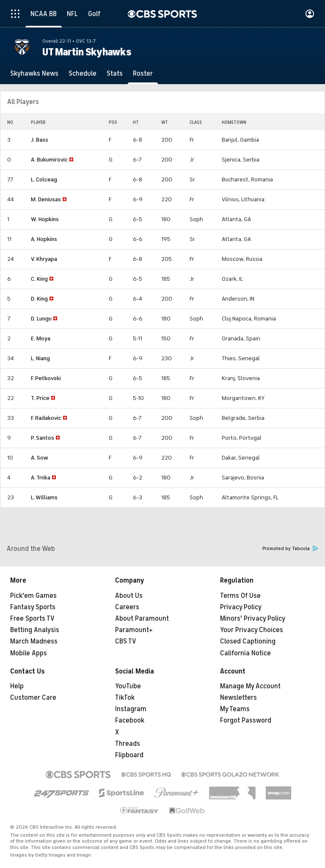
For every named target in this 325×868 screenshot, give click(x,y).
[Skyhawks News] (34, 74)
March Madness (34, 641)
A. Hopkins (44, 239)
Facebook (130, 720)
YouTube (128, 686)
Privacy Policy (241, 607)
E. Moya (41, 338)
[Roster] (143, 74)
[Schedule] (83, 74)
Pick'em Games (33, 596)
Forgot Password (246, 720)
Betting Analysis (35, 630)
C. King (39, 279)
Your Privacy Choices (252, 630)
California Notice (245, 653)
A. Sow (40, 458)
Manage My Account (250, 686)
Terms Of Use (240, 596)
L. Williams (44, 497)
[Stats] (115, 74)
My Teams (235, 709)
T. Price (40, 398)
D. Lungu (41, 319)
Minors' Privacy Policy (253, 619)
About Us (129, 596)
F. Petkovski (46, 378)
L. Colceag (44, 179)
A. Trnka (41, 478)
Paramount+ (134, 630)
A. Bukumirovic (49, 160)
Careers (127, 607)
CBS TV (126, 641)
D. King (39, 299)
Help (17, 686)
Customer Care (33, 698)
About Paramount (142, 619)
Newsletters (238, 698)
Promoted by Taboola (290, 549)
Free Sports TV (32, 619)
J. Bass (40, 140)
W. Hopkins (45, 219)
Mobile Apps (29, 653)
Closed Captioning (248, 641)
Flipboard (129, 755)
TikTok (125, 698)
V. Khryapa (44, 259)
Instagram (131, 709)
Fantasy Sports (33, 607)
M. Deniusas (46, 199)
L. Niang (40, 358)
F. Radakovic (46, 418)
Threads (128, 744)
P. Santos (43, 438)
